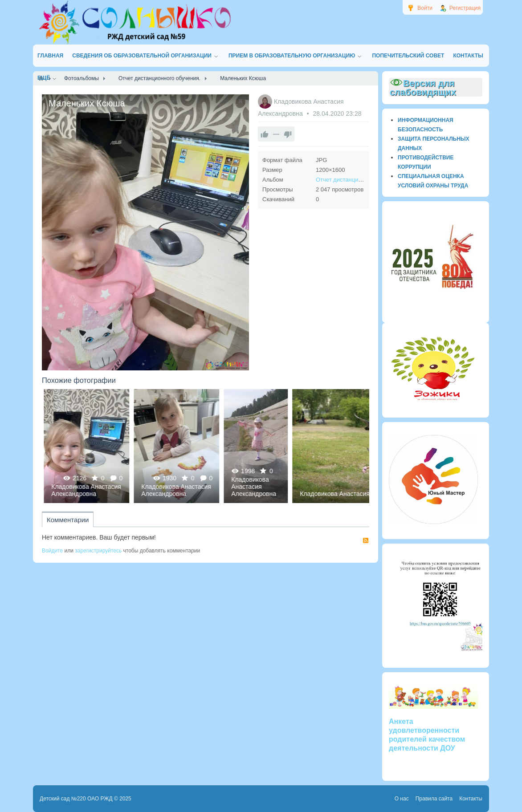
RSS (366, 540)
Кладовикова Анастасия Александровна (214, 490)
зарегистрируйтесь (98, 551)
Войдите (52, 551)
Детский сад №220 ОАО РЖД (76, 799)
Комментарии (68, 520)
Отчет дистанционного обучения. (360, 180)
